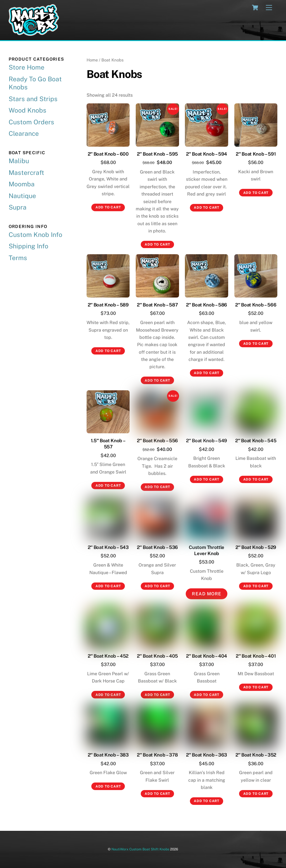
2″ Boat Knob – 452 (108, 656)
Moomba (22, 184)
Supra (18, 207)
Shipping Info (28, 246)
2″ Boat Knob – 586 (207, 305)
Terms (18, 258)
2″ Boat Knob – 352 (256, 755)
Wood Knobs (28, 110)
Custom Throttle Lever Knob (207, 550)
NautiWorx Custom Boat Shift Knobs (140, 849)
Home (92, 60)
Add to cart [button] (108, 207)
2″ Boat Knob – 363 (207, 755)
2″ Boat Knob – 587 (157, 305)
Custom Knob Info (35, 235)
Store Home (27, 67)
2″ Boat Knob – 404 (207, 656)
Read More (206, 594)
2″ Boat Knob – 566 (256, 305)
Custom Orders (31, 122)
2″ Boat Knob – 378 (157, 755)
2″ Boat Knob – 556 (157, 441)
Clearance (24, 133)
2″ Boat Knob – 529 (256, 547)
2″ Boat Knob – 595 (157, 154)
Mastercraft (26, 173)
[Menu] (269, 8)
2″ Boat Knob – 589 (108, 305)
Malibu (19, 161)
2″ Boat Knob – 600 (108, 154)
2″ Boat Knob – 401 (256, 656)
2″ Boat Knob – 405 (157, 656)
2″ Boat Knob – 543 (108, 547)
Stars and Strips (33, 99)
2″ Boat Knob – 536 (157, 547)
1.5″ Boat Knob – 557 (108, 444)
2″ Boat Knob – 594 (207, 154)
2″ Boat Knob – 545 (256, 441)
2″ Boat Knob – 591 (256, 154)
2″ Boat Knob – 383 (108, 755)
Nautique (22, 196)
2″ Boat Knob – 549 (207, 441)
